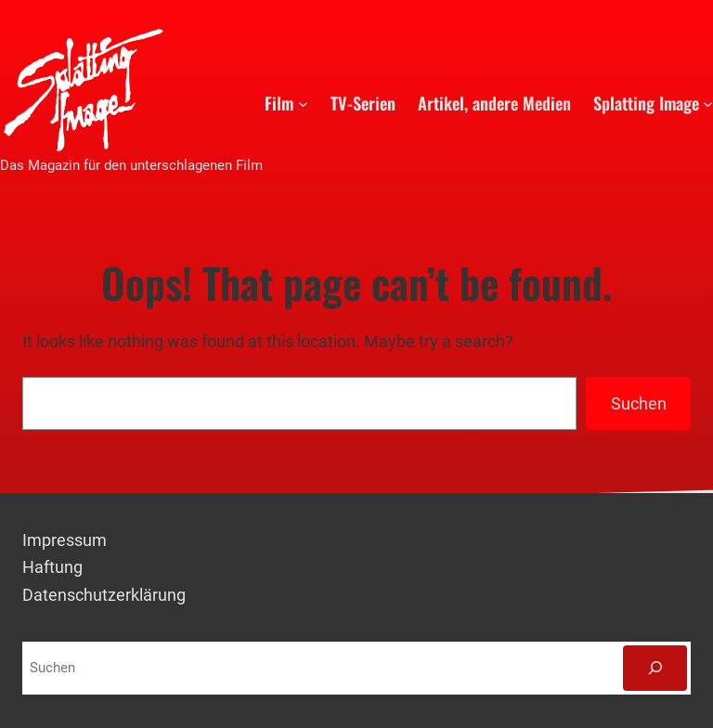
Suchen (639, 403)
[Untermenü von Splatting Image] (708, 103)
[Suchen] (655, 668)
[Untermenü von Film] (303, 103)
